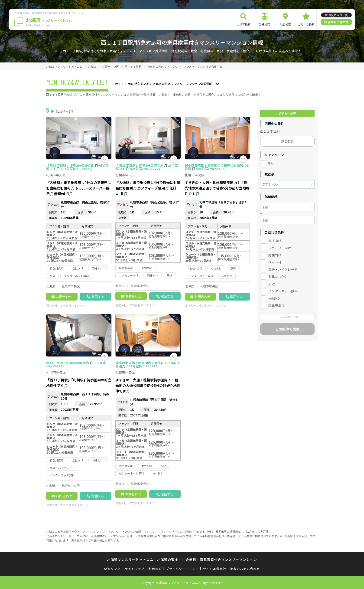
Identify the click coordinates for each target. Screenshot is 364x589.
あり (271, 163)
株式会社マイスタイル (74, 306)
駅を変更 (287, 141)
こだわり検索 (306, 24)
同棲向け (275, 255)
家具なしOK (277, 277)
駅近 (272, 284)
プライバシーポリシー (182, 569)
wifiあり (274, 298)
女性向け (275, 241)
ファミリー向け (280, 248)
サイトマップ (135, 569)
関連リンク (112, 569)
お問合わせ (64, 297)
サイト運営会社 (214, 569)
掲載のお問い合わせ (245, 569)
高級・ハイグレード (283, 269)
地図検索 (285, 24)
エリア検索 (244, 24)
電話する (98, 297)
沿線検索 (264, 24)
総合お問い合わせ (336, 22)
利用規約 (155, 569)
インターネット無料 (283, 291)
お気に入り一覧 (338, 15)
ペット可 (275, 262)
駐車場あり (276, 305)
